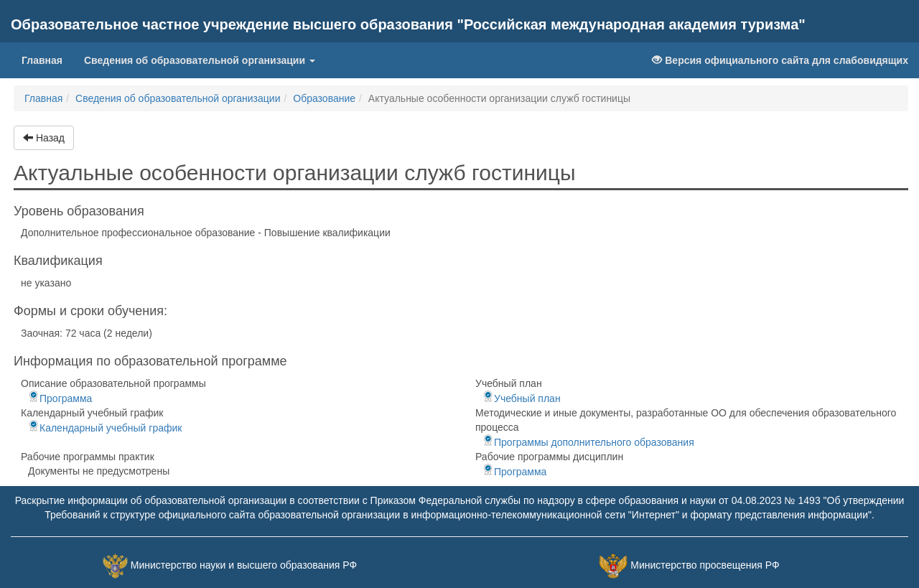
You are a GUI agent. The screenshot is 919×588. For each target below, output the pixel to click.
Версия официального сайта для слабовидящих (780, 60)
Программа (60, 398)
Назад (44, 138)
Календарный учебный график (105, 428)
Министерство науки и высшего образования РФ (244, 565)
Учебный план (522, 398)
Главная (47, 59)
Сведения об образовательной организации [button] (200, 60)
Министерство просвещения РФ (705, 565)
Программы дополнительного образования (588, 442)
